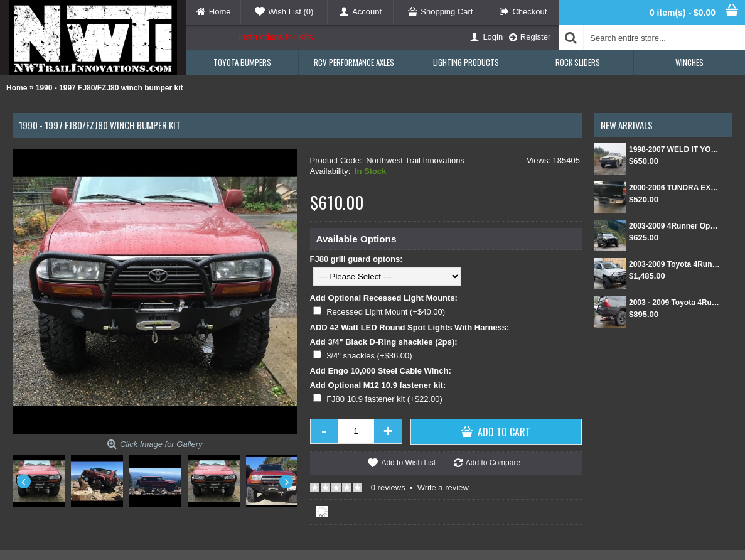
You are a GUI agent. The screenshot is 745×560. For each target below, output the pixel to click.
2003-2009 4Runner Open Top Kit (674, 226)
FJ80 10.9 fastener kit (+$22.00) (384, 399)
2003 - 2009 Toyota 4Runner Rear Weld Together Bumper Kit (674, 303)
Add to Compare (493, 463)
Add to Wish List (408, 463)
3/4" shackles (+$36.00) (369, 356)
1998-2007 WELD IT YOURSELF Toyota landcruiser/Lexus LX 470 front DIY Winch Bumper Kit (674, 149)
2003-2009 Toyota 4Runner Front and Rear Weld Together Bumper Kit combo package (674, 264)
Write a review (443, 487)
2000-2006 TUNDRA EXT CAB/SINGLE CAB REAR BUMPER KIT (674, 188)
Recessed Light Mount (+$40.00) (386, 312)
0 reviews (388, 487)
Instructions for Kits (276, 37)
